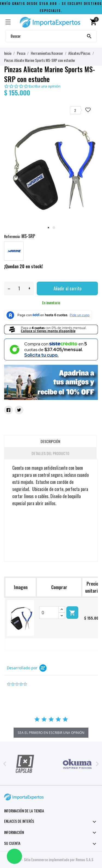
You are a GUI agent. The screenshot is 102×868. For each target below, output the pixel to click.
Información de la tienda (24, 811)
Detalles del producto (50, 453)
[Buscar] (89, 36)
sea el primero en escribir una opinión (51, 733)
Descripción (50, 441)
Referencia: (12, 236)
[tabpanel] (51, 165)
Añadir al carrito (67, 288)
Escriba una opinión (44, 86)
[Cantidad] (19, 288)
